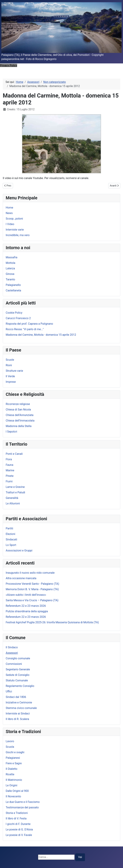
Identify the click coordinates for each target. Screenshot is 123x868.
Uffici (9, 691)
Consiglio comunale (18, 658)
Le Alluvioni (13, 503)
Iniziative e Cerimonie (19, 702)
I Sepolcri (11, 432)
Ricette (10, 774)
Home (9, 208)
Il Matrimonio (14, 780)
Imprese (11, 382)
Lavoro (10, 741)
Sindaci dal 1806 (16, 697)
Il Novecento (13, 796)
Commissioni (14, 664)
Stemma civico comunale (21, 708)
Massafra (12, 257)
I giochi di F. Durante (18, 824)
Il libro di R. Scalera (17, 719)
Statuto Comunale (17, 680)
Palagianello (13, 285)
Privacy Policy (9, 65)
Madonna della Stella (19, 426)
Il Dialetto (12, 769)
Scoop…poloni (14, 219)
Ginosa (10, 274)
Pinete (10, 476)
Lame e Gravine (15, 487)
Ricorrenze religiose (18, 404)
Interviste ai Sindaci (18, 714)
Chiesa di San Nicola (18, 410)
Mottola (10, 263)
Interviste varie (15, 230)
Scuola (10, 747)
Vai (80, 857)
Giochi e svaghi (15, 752)
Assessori (12, 653)
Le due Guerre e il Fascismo (23, 802)
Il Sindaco (12, 647)
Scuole (10, 360)
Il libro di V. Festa (16, 818)
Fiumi (9, 481)
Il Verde (10, 376)
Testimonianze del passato (22, 807)
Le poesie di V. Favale (19, 835)
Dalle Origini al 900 (17, 791)
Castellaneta (13, 290)
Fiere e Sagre (14, 763)
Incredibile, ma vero (18, 235)
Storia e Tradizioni (17, 813)
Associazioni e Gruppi (19, 550)
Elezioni (10, 534)
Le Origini (12, 785)
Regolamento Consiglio (20, 686)
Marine (10, 470)
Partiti (9, 528)
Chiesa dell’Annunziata (20, 415)
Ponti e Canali (14, 454)
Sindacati (11, 539)
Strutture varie (14, 371)
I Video (10, 224)
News (9, 213)
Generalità (12, 498)
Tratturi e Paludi (15, 492)
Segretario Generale (18, 669)
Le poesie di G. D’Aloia (19, 829)
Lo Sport (11, 545)
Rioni (9, 365)
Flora (9, 459)
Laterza (10, 268)
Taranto (10, 279)
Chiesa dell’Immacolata (20, 421)
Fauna (10, 465)
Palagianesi (13, 758)
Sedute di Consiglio (18, 675)
